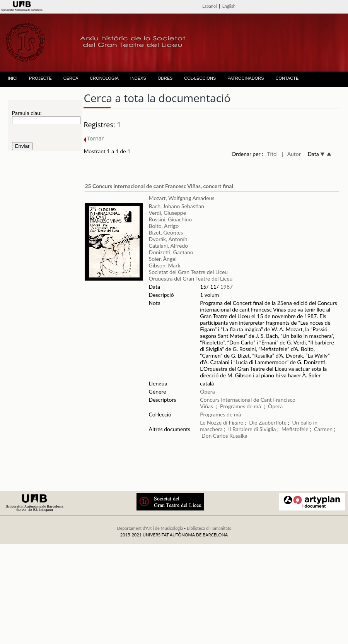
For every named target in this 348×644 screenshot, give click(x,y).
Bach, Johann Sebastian (177, 206)
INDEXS (138, 78)
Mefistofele (295, 429)
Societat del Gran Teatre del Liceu (188, 272)
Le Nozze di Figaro (222, 422)
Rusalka (238, 436)
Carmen (323, 429)
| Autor (291, 154)
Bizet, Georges (166, 232)
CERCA (71, 78)
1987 (227, 287)
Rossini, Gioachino (171, 219)
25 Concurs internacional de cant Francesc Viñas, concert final (159, 186)
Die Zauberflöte (268, 422)
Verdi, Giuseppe (167, 213)
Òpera (207, 391)
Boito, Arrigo (164, 226)
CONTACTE (287, 78)
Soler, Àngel (163, 259)
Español (210, 6)
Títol (272, 154)
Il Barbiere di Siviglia (252, 429)
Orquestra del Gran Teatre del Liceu (191, 278)
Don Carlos (215, 436)
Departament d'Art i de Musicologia (150, 528)
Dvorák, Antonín (168, 239)
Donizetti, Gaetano (171, 252)
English (229, 6)
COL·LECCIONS (200, 78)
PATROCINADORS (246, 78)
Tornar (94, 138)
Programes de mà (241, 406)
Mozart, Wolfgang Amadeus (182, 198)
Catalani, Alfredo (169, 246)
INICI (13, 78)
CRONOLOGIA (104, 78)
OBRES (165, 78)
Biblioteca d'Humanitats (209, 528)
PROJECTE (40, 78)
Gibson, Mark (165, 265)
